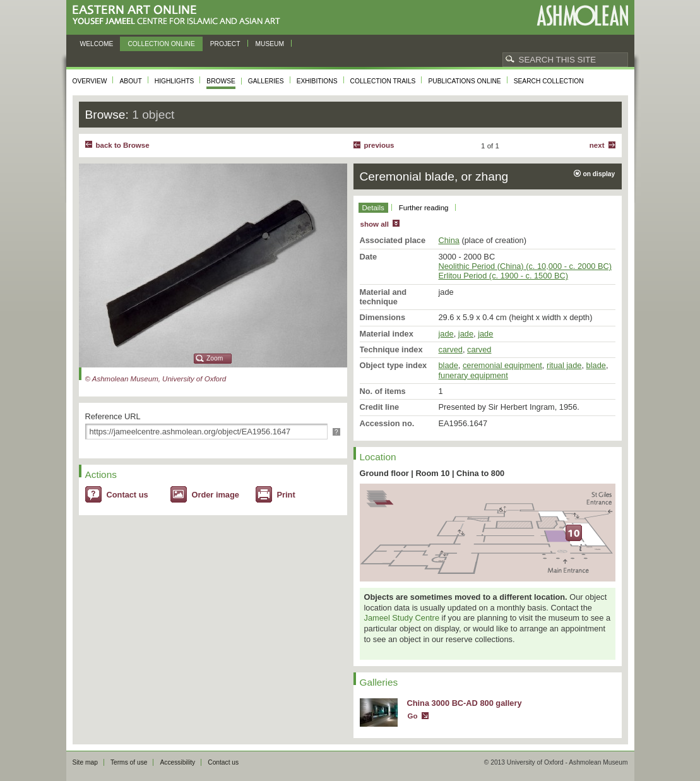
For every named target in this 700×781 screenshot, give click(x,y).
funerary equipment (473, 375)
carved (451, 349)
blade (448, 365)
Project (225, 44)
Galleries (266, 81)
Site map (85, 762)
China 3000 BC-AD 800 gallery (465, 703)
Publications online (464, 81)
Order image (216, 495)
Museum (270, 44)
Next (597, 145)
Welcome (97, 44)
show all (375, 224)
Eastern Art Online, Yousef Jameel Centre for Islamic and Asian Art (180, 15)
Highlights (175, 81)
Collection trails (383, 81)
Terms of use (129, 762)
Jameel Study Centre (402, 618)
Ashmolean (582, 15)
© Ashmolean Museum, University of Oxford (156, 379)
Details (373, 208)
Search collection (549, 81)
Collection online (161, 44)
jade (446, 334)
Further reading (424, 208)
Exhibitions (317, 81)
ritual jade (564, 365)
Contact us (128, 495)
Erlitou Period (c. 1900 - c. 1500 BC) (504, 276)
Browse (221, 81)
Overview (90, 81)
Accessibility (177, 762)
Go (413, 716)
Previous (379, 145)
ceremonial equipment (502, 365)
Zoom (215, 358)
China (449, 240)
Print (286, 495)
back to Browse (123, 145)
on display (599, 174)
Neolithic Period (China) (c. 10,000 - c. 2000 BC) (525, 266)
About (130, 81)
